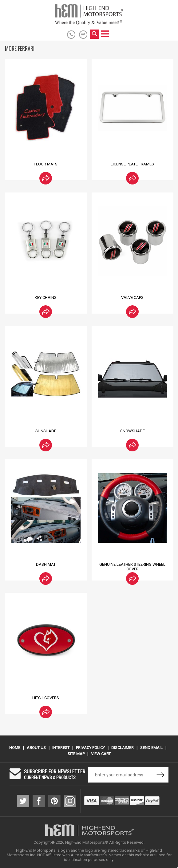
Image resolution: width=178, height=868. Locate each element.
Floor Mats (46, 164)
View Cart (101, 754)
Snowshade (133, 431)
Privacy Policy (90, 748)
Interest (61, 748)
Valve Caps (132, 297)
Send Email (151, 748)
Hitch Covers (46, 698)
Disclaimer (123, 748)
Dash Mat (46, 564)
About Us (36, 748)
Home (15, 748)
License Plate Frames (132, 164)
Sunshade (46, 431)
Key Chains (46, 297)
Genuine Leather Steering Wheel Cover (132, 567)
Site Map (76, 754)
